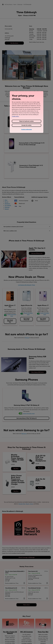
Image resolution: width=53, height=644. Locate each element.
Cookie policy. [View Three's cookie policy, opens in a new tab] (15, 116)
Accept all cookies (26, 125)
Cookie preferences (27, 129)
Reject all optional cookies (27, 121)
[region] (27, 112)
